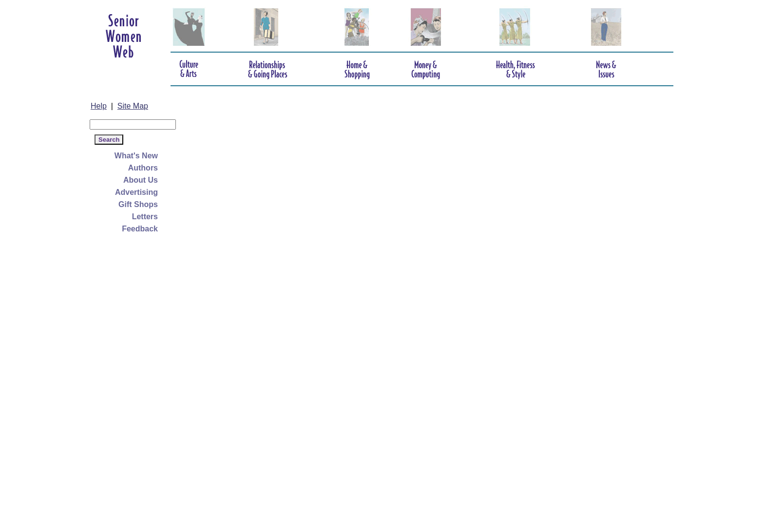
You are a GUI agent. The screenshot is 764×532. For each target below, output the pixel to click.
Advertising (136, 192)
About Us (141, 180)
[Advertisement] (129, 381)
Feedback (140, 229)
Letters (145, 217)
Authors (143, 168)
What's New (136, 156)
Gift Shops (138, 204)
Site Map (133, 106)
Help (99, 106)
